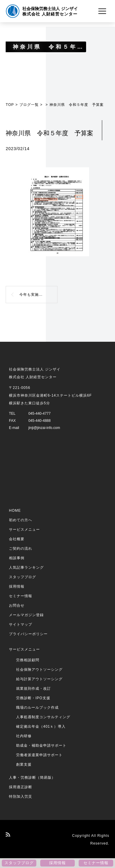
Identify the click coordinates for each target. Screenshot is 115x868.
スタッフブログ (22, 577)
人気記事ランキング (26, 567)
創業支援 (24, 764)
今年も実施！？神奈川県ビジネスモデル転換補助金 (38, 295)
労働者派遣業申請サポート (39, 755)
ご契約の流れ (21, 549)
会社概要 (17, 539)
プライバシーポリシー (28, 634)
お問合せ (17, 605)
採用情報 (17, 586)
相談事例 (17, 558)
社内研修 (24, 736)
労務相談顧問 (28, 660)
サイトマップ (21, 624)
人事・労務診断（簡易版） (32, 778)
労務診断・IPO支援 (33, 698)
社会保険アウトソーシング (39, 670)
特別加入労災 (21, 797)
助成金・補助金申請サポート (41, 745)
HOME (15, 511)
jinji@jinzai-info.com (44, 428)
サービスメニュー (24, 530)
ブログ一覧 (29, 105)
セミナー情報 (21, 596)
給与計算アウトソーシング (39, 679)
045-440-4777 (39, 414)
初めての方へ (21, 520)
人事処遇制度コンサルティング (43, 717)
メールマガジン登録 (26, 615)
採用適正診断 (21, 787)
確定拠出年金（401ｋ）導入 (41, 726)
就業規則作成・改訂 (34, 689)
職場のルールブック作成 (37, 708)
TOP (10, 105)
